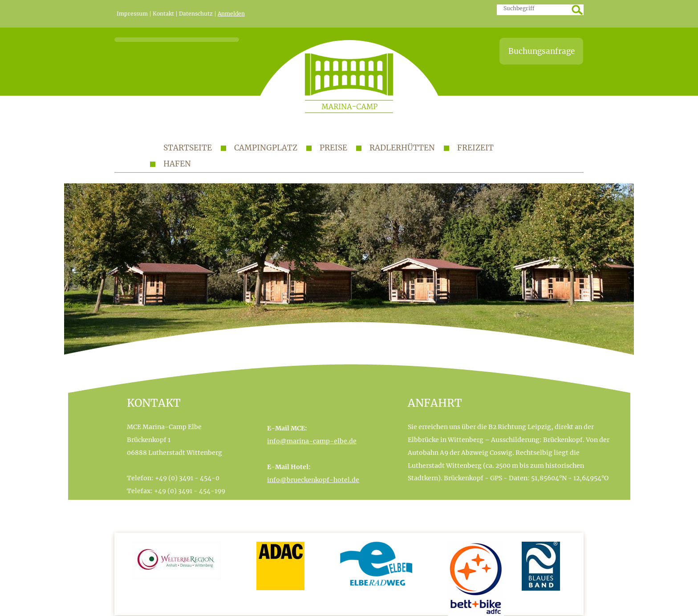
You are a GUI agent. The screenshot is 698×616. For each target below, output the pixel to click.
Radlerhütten (402, 148)
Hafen (177, 164)
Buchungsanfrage (542, 51)
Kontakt (163, 14)
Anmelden (231, 14)
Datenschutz (196, 14)
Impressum (132, 14)
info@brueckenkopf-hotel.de (313, 480)
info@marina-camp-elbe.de (312, 441)
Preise (333, 148)
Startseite (188, 148)
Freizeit (475, 148)
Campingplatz (266, 148)
